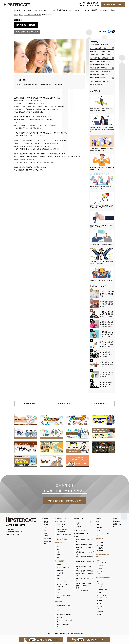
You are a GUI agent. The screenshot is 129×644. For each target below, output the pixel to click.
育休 (99, 530)
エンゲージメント (102, 589)
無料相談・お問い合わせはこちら (64, 500)
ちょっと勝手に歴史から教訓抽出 (99, 58)
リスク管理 (60, 573)
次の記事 (100, 403)
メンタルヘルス (102, 595)
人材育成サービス (20, 10)
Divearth (78, 527)
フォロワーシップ (102, 598)
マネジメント (60, 576)
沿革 (45, 530)
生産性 (99, 592)
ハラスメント (101, 566)
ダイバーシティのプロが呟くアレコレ (100, 61)
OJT (98, 574)
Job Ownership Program (64, 614)
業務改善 (100, 601)
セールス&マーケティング (64, 584)
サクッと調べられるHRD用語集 (98, 68)
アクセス (46, 527)
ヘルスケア (60, 587)
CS (98, 609)
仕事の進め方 (60, 570)
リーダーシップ (102, 563)
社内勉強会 (100, 612)
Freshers (59, 617)
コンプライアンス (102, 606)
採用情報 (46, 536)
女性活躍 (100, 528)
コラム (87, 10)
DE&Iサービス (32, 10)
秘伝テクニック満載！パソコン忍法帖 (100, 81)
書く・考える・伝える (63, 567)
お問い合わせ (47, 538)
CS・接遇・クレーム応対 (63, 595)
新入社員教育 (101, 542)
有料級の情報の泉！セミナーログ (99, 45)
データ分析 (100, 584)
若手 (58, 549)
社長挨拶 (46, 522)
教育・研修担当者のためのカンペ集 (99, 65)
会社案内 (112, 10)
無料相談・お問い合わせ (113, 4)
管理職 (59, 555)
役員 (58, 557)
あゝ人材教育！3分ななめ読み (98, 48)
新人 (58, 546)
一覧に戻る (64, 403)
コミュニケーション (62, 581)
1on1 (99, 560)
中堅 (58, 552)
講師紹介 (94, 10)
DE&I (58, 592)
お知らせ (46, 533)
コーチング (100, 571)
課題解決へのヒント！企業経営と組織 (100, 51)
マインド (59, 578)
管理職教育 (100, 551)
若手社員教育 (101, 545)
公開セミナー (78, 10)
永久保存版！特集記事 (96, 84)
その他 (59, 598)
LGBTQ (99, 525)
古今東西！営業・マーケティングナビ (100, 55)
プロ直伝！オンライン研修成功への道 (100, 71)
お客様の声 (103, 10)
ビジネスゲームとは (62, 539)
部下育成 (59, 565)
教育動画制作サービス (64, 10)
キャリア (59, 590)
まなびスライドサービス (47, 10)
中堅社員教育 (101, 548)
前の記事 (29, 403)
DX (98, 581)
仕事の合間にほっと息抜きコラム (99, 74)
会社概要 (46, 525)
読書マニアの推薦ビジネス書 (98, 78)
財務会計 (100, 603)
